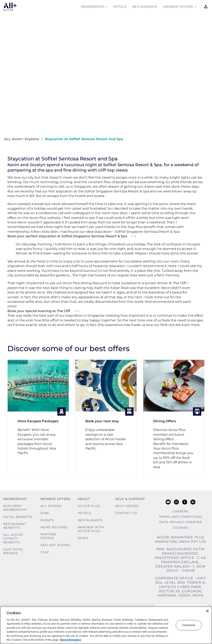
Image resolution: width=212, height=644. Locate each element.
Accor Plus (89, 506)
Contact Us (126, 513)
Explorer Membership (15, 508)
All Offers (51, 506)
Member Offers (178, 8)
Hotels (120, 8)
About (84, 499)
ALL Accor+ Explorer (22, 139)
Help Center (127, 506)
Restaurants (145, 8)
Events (47, 520)
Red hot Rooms (55, 545)
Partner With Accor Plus (91, 529)
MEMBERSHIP (93, 8)
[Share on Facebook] (204, 139)
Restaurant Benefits (15, 526)
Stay (45, 552)
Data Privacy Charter (181, 522)
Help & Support (130, 499)
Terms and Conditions (181, 517)
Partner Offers (49, 536)
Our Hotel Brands (13, 551)
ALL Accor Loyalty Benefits (13, 538)
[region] (106, 625)
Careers (181, 511)
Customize (189, 625)
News (83, 538)
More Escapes (54, 527)
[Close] (207, 611)
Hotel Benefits (18, 517)
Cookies (181, 528)
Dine (45, 513)
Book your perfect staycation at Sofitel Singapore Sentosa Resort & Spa (67, 236)
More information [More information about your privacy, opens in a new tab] (71, 640)
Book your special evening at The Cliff (39, 311)
